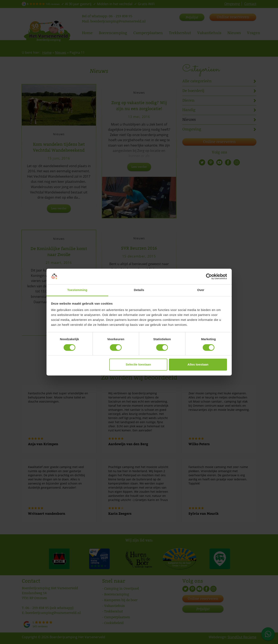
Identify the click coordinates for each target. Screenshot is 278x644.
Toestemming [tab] (77, 290)
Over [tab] (201, 290)
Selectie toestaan (138, 365)
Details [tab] (139, 290)
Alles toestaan (198, 365)
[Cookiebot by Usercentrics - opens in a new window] (209, 276)
